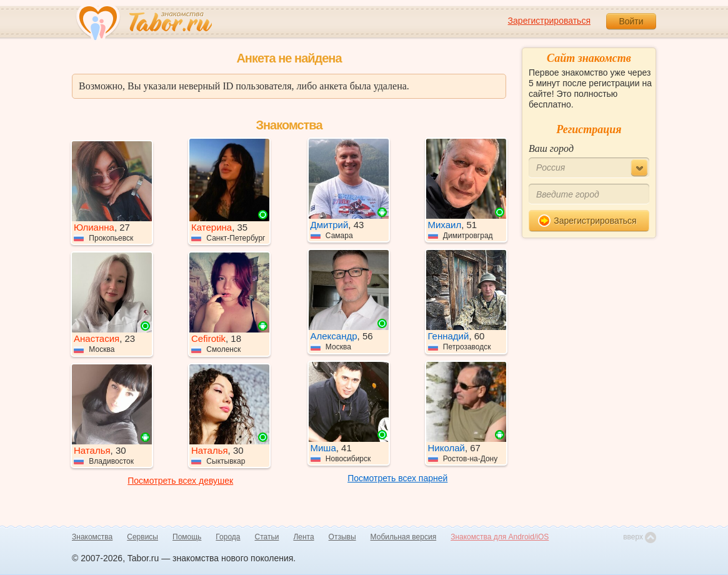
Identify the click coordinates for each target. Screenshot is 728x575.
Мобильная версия (404, 537)
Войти (631, 21)
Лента (303, 537)
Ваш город (551, 148)
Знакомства (92, 537)
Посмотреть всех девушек (180, 481)
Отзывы (342, 537)
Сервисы (142, 537)
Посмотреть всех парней (397, 478)
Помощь (187, 537)
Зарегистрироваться (549, 21)
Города (228, 537)
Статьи (267, 537)
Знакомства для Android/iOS (500, 537)
